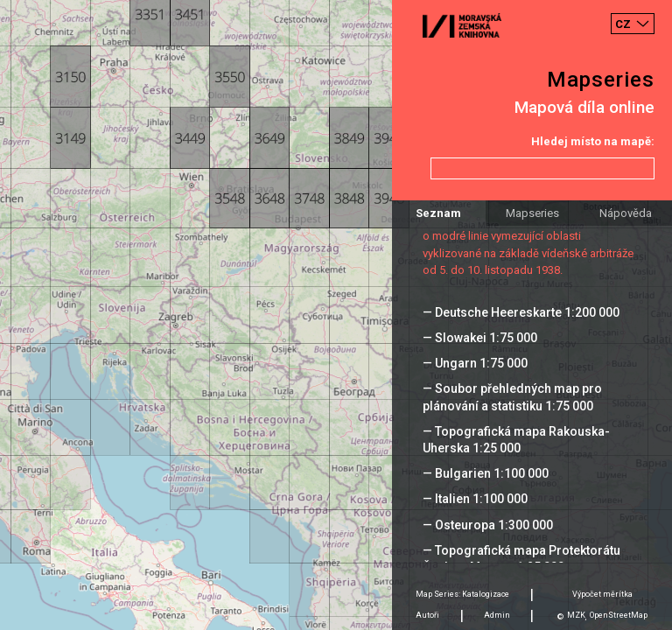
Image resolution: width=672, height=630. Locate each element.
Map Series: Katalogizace (462, 594)
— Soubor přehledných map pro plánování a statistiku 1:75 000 (512, 397)
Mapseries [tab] (532, 213)
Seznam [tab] (438, 213)
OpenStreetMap (619, 615)
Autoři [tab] (427, 615)
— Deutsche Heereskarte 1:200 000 (521, 312)
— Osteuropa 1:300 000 (488, 525)
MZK (576, 615)
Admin (497, 615)
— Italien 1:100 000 (475, 499)
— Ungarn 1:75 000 (475, 363)
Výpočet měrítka (602, 594)
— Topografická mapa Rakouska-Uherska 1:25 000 (516, 440)
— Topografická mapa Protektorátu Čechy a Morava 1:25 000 (521, 559)
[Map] (336, 315)
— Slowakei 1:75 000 (480, 338)
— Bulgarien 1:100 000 (486, 473)
